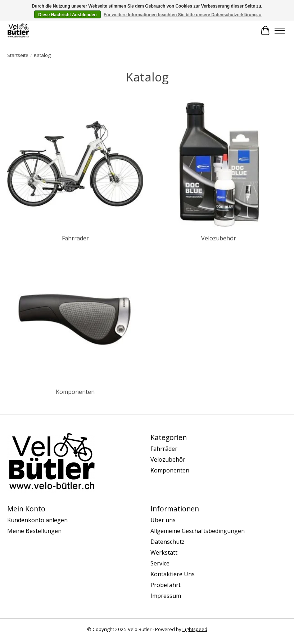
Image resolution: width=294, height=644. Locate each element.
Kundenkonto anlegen (37, 520)
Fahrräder (75, 238)
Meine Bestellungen (34, 531)
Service (160, 563)
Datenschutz (168, 542)
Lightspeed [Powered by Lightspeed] (195, 629)
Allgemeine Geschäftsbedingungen (198, 531)
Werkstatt (164, 552)
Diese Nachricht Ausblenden (67, 15)
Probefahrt (166, 585)
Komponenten (75, 392)
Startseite (18, 55)
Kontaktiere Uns (173, 574)
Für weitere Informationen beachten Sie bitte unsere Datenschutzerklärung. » (183, 15)
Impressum (166, 596)
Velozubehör (219, 238)
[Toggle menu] (280, 31)
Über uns (163, 520)
